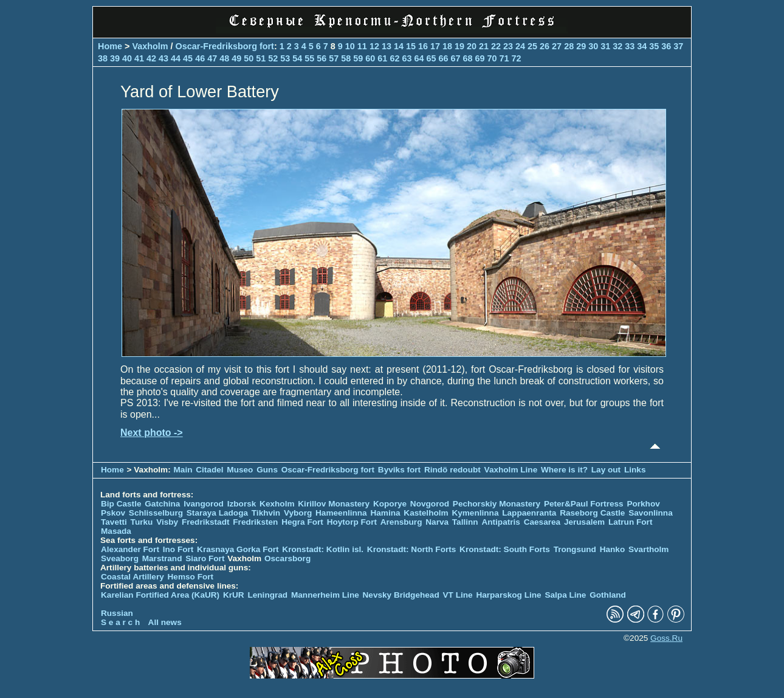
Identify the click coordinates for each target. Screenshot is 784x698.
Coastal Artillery (132, 577)
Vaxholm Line (511, 470)
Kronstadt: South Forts (505, 549)
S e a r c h (120, 622)
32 (617, 46)
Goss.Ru (666, 638)
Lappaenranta (529, 513)
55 (309, 58)
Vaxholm (150, 46)
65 (431, 58)
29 (581, 46)
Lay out (606, 470)
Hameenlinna (341, 513)
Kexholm (277, 504)
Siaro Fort (205, 558)
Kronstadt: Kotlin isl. (323, 549)
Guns (267, 470)
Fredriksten (255, 522)
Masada (116, 531)
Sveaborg (120, 558)
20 (472, 46)
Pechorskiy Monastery (497, 504)
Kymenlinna (475, 513)
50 (249, 58)
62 (394, 58)
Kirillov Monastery (334, 504)
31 (605, 46)
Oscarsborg (287, 558)
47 (212, 58)
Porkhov (643, 504)
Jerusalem (584, 522)
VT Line (458, 595)
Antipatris (500, 522)
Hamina (385, 513)
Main (183, 470)
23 (508, 46)
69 (480, 58)
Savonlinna (651, 513)
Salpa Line (565, 595)
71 (504, 58)
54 (297, 58)
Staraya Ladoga (217, 513)
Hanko (613, 549)
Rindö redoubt (452, 470)
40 (127, 58)
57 (334, 58)
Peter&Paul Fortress (584, 504)
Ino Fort (178, 549)
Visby (167, 522)
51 (261, 58)
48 (224, 58)
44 (176, 58)
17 (435, 46)
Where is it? (564, 470)
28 (569, 46)
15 (411, 46)
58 (346, 58)
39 (115, 58)
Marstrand (162, 558)
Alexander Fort (130, 549)
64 (419, 58)
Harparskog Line (508, 595)
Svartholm (648, 549)
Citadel (209, 470)
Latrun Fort (631, 522)
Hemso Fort (191, 577)
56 (322, 58)
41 (139, 58)
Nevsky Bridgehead (401, 595)
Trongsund (575, 549)
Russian (117, 613)
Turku (142, 522)
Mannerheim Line (325, 595)
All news (165, 622)
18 (447, 46)
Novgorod (430, 504)
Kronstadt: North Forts (413, 549)
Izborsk (242, 504)
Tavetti (114, 522)
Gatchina (162, 504)
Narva (437, 522)
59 (358, 58)
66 (443, 58)
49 (236, 58)
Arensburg (401, 522)
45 (188, 58)
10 (350, 46)
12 (374, 46)
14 (399, 46)
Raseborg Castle (592, 513)
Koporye (390, 504)
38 (103, 58)
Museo (240, 470)
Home (110, 46)
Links (635, 470)
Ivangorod (204, 504)
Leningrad (267, 595)
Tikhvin (266, 513)
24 (520, 46)
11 (362, 46)
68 (467, 58)
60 (370, 58)
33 (630, 46)
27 (557, 46)
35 (654, 46)
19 (459, 46)
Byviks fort (399, 470)
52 (273, 58)
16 (423, 46)
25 (532, 46)
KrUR (234, 595)
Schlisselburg (156, 513)
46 (200, 58)
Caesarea (542, 522)
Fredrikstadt (206, 522)
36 (666, 46)
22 (496, 46)
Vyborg (298, 513)
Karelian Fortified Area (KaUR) (160, 595)
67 (455, 58)
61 (382, 58)
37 (678, 46)
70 (492, 58)
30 (593, 46)
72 (517, 58)
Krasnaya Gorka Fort (238, 549)
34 (642, 46)
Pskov (113, 513)
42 (151, 58)
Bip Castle (121, 504)
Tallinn (465, 522)
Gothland (608, 595)
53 (285, 58)
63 (407, 58)
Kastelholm (426, 513)
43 (163, 58)
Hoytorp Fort (352, 522)
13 (387, 46)
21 (484, 46)
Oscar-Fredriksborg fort (225, 46)
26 (545, 46)
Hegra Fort (302, 522)
